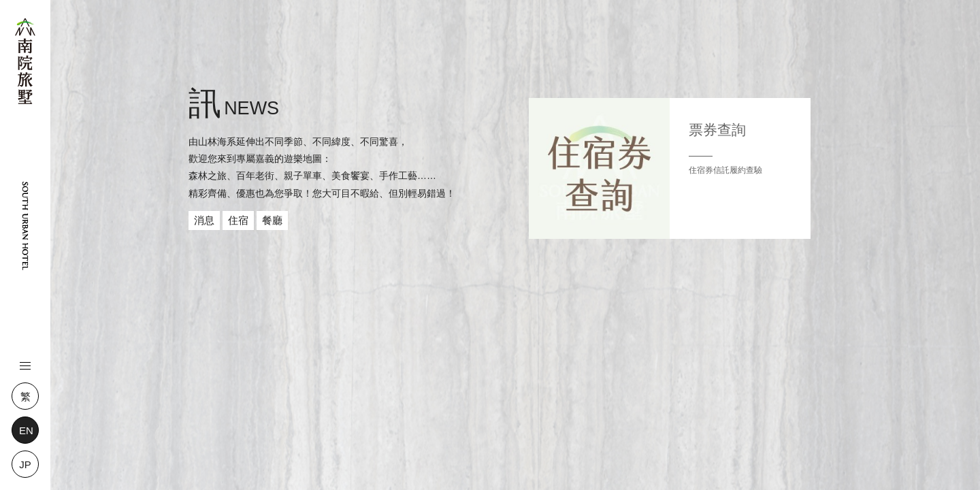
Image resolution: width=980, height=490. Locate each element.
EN (26, 430)
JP (25, 464)
